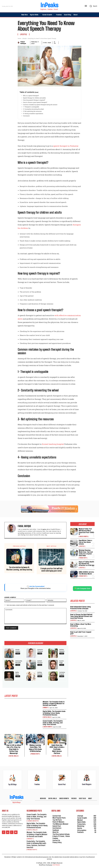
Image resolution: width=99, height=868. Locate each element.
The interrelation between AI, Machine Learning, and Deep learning (19, 568)
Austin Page (61, 662)
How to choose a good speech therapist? (35, 102)
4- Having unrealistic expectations (33, 114)
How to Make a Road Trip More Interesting (81, 625)
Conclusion (26, 116)
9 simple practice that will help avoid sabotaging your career (51, 570)
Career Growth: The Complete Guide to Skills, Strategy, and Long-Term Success (53, 723)
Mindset (46, 708)
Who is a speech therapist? (31, 96)
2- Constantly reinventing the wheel (33, 109)
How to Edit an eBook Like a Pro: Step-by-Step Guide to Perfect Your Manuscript (14, 749)
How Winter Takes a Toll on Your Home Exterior (85, 542)
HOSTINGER (56, 865)
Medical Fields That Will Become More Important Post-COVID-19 (87, 531)
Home (19, 38)
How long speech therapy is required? (34, 100)
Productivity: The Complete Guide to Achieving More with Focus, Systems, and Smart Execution (36, 844)
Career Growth (48, 727)
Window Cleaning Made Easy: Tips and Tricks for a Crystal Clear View (86, 553)
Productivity (35, 754)
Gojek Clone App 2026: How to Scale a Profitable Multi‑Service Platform (57, 749)
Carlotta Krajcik (62, 673)
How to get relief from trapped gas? (81, 633)
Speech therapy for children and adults (34, 98)
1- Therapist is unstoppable (31, 107)
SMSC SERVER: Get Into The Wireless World (86, 573)
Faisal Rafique (23, 43)
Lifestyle (24, 34)
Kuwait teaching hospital (53, 444)
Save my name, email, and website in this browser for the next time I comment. (30, 605)
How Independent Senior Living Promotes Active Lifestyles (81, 608)
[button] (93, 6)
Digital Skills (47, 717)
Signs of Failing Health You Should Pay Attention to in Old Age (86, 563)
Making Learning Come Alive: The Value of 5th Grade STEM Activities (35, 748)
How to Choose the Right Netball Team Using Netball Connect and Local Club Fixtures (81, 616)
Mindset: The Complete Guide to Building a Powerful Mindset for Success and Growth (54, 703)
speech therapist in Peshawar (66, 146)
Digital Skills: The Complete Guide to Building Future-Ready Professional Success (54, 713)
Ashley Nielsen (62, 650)
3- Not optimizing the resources (32, 111)
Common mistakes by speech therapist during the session (40, 105)
